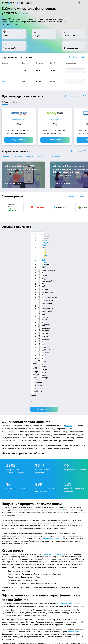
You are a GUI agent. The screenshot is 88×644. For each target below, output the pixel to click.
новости (69, 286)
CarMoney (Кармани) (34, 237)
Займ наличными (19, 122)
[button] (85, 230)
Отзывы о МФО (8, 564)
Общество (32, 159)
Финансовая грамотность (54, 399)
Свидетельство (7, 625)
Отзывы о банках (9, 559)
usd (4, 73)
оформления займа (65, 464)
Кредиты (5, 579)
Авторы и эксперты (37, 531)
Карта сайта (30, 533)
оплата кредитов (36, 507)
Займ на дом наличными (55, 554)
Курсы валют (59, 159)
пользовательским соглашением (59, 618)
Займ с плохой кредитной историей (60, 564)
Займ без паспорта (53, 569)
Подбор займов (8, 589)
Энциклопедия (8, 544)
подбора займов (74, 492)
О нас (4, 531)
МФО (64, 370)
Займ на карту (51, 559)
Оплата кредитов (9, 584)
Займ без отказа (52, 584)
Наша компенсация (10, 533)
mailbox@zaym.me (13, 598)
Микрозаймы (50, 539)
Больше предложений (75, 98)
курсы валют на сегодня (54, 414)
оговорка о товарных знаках (72, 623)
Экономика (18, 159)
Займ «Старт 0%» (55, 122)
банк (56, 370)
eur (4, 84)
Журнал (5, 539)
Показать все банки (75, 199)
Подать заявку (19, 142)
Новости (5, 159)
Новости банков (13, 186)
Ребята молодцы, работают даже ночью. (20, 243)
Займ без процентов (53, 574)
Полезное (44, 159)
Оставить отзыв (44, 270)
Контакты (18, 531)
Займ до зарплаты (52, 579)
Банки (4, 569)
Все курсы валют (77, 59)
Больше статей (78, 154)
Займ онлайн (50, 549)
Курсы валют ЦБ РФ (10, 554)
